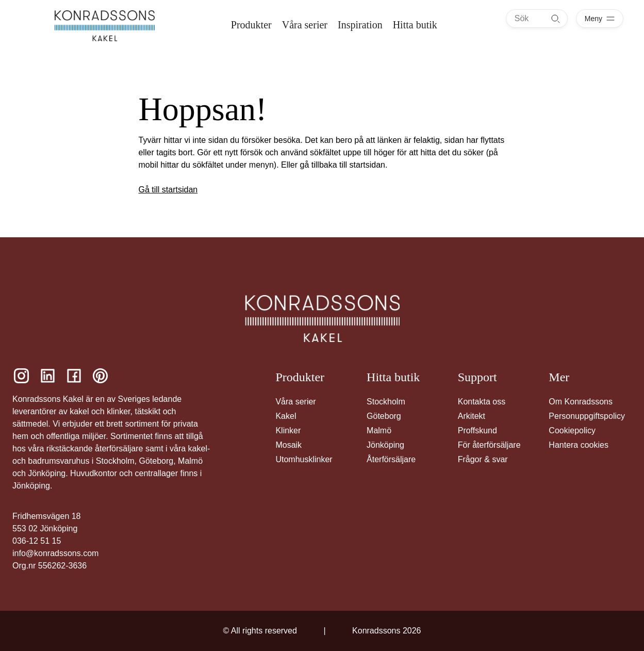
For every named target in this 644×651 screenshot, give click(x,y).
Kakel (286, 416)
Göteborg (384, 416)
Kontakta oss (482, 402)
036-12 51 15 (37, 541)
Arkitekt (472, 416)
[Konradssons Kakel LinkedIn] (48, 376)
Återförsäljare (391, 459)
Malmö (379, 430)
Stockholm (386, 402)
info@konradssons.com (55, 553)
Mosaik (288, 445)
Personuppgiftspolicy (587, 416)
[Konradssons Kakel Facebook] (74, 376)
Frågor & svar (483, 459)
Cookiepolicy (572, 430)
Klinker (288, 430)
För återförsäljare (489, 445)
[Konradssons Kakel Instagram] (21, 376)
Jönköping (385, 445)
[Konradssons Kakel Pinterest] (100, 376)
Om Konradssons (581, 402)
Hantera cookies (579, 445)
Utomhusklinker (304, 459)
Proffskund (477, 430)
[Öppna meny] (600, 19)
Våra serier (295, 402)
